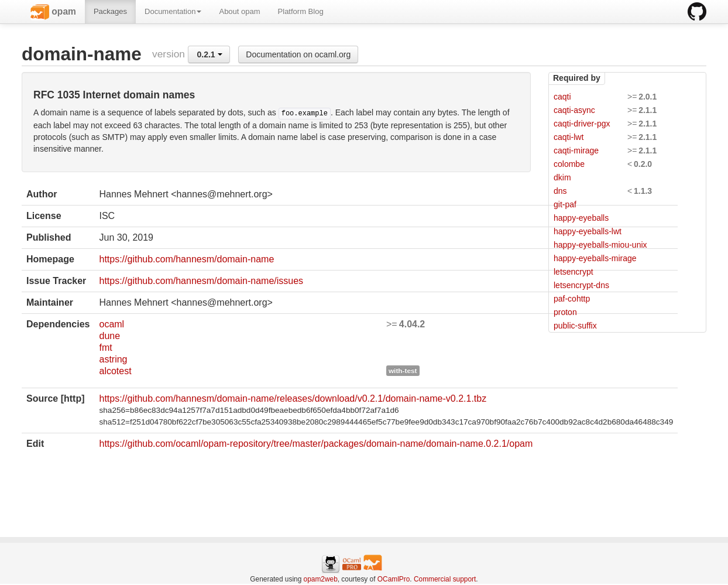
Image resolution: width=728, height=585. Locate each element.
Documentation (173, 11)
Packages (110, 11)
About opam (239, 11)
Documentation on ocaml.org (298, 54)
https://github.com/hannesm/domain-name (186, 259)
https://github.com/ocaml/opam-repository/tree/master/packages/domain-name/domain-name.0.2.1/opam (316, 444)
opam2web (321, 579)
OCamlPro (394, 579)
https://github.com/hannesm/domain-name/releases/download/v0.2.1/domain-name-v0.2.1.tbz (293, 398)
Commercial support (445, 579)
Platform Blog (301, 11)
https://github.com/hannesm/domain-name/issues (201, 281)
